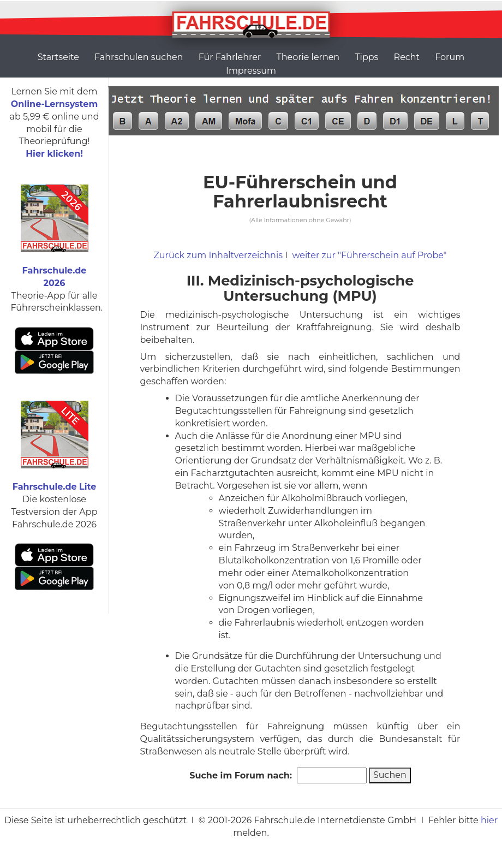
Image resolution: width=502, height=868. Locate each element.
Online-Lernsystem (54, 104)
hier (489, 820)
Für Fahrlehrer (230, 57)
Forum (450, 57)
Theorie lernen (308, 57)
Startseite (58, 57)
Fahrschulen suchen (139, 57)
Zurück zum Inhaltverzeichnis (219, 255)
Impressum (251, 71)
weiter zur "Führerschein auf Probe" (369, 255)
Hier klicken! (54, 154)
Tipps (366, 57)
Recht (407, 57)
